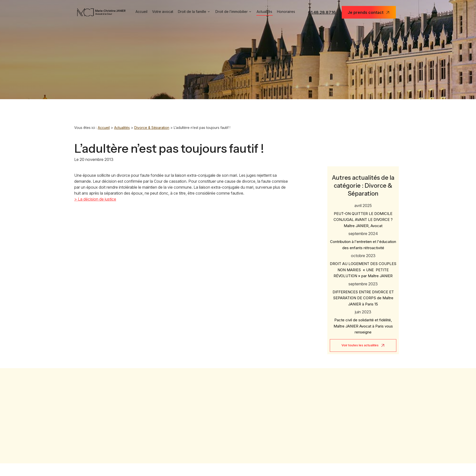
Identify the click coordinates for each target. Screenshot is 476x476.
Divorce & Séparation (152, 128)
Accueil (141, 12)
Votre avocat (163, 12)
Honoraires (286, 12)
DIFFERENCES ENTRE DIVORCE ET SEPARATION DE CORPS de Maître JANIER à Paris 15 (363, 294)
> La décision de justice (95, 199)
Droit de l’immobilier (232, 12)
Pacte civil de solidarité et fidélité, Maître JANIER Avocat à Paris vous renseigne (363, 322)
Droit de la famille (192, 12)
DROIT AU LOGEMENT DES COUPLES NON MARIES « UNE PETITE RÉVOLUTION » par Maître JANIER (363, 266)
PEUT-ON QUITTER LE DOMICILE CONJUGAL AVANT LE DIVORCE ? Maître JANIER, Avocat (363, 216)
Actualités (264, 12)
